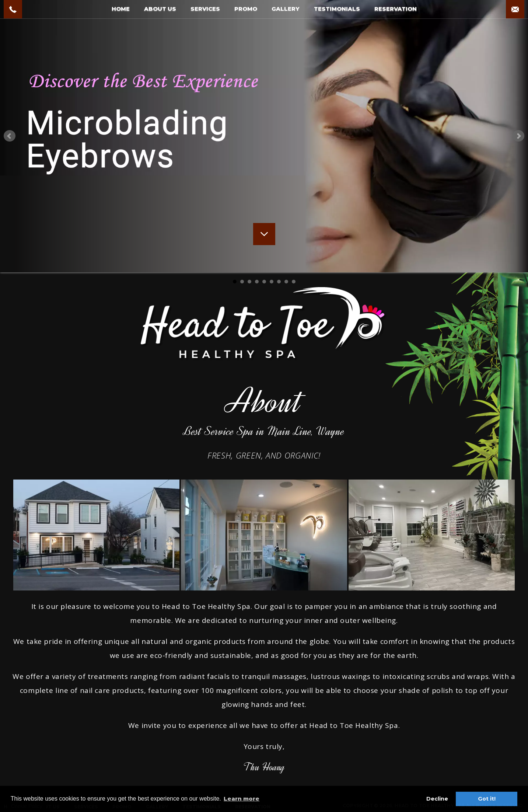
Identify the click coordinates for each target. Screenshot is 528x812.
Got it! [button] (487, 799)
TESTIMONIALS (337, 9)
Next (518, 136)
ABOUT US (160, 9)
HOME (121, 9)
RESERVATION (396, 9)
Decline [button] (437, 799)
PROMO (246, 9)
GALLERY (286, 9)
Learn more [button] (242, 799)
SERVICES (205, 9)
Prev (10, 136)
